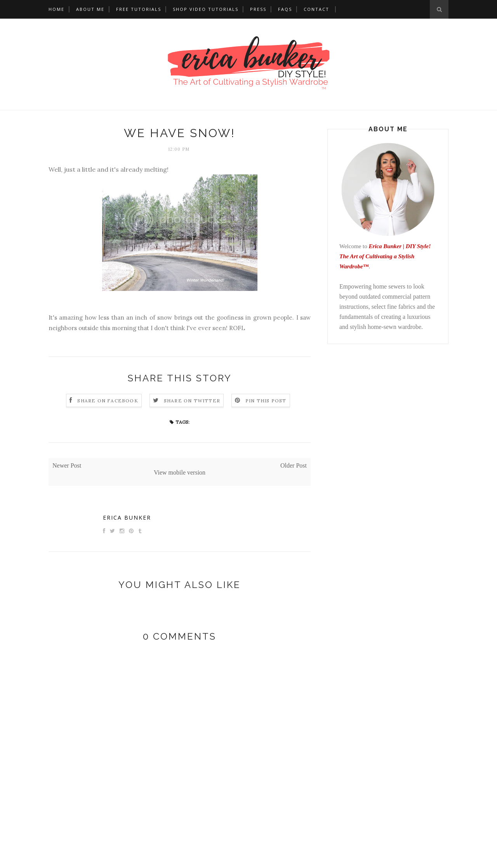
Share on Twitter (192, 401)
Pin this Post (266, 401)
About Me (90, 9)
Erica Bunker (127, 517)
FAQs (285, 9)
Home (56, 9)
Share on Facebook (108, 401)
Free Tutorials (139, 9)
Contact (316, 9)
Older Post (294, 465)
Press (258, 9)
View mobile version (180, 472)
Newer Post (67, 465)
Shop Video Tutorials (206, 9)
